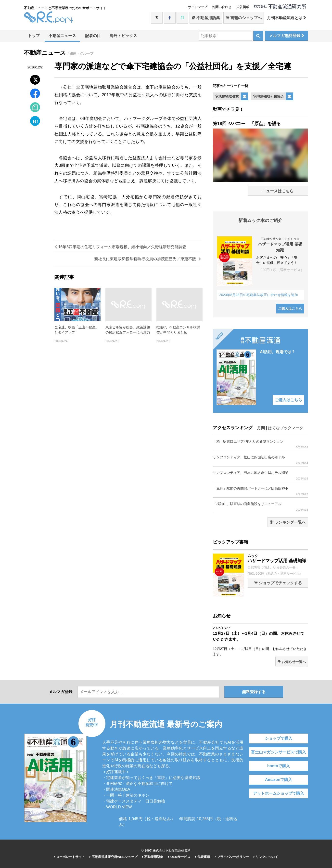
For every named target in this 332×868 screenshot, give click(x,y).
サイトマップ (198, 7)
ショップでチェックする (278, 583)
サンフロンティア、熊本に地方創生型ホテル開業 (260, 475)
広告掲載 (243, 7)
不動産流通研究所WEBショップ (113, 857)
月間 (261, 428)
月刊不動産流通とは (287, 18)
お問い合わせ (222, 7)
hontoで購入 (279, 766)
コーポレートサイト (69, 857)
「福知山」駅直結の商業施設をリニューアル (260, 507)
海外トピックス (123, 36)
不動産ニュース (62, 36)
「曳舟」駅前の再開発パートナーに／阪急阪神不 (260, 491)
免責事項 (203, 857)
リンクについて (266, 857)
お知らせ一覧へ (292, 662)
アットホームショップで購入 (279, 793)
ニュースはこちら (278, 191)
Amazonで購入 (279, 780)
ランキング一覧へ (288, 522)
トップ (34, 36)
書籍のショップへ (244, 18)
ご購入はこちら (290, 309)
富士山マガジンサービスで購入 (279, 752)
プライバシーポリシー (232, 857)
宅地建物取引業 (227, 96)
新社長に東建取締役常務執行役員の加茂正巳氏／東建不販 (148, 259)
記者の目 (93, 36)
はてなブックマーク (286, 428)
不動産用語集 (206, 18)
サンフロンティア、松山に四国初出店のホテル (260, 460)
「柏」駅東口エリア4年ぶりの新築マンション (260, 444)
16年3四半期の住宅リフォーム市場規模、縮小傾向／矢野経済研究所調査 (120, 247)
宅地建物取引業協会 (268, 96)
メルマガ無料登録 (287, 36)
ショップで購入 (279, 738)
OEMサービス (179, 857)
